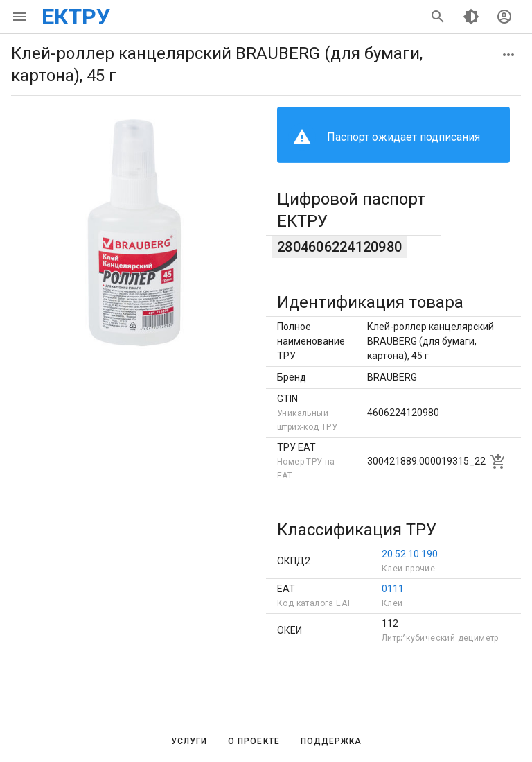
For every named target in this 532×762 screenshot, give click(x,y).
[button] (508, 55)
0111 (393, 589)
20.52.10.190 (410, 554)
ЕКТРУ (76, 17)
